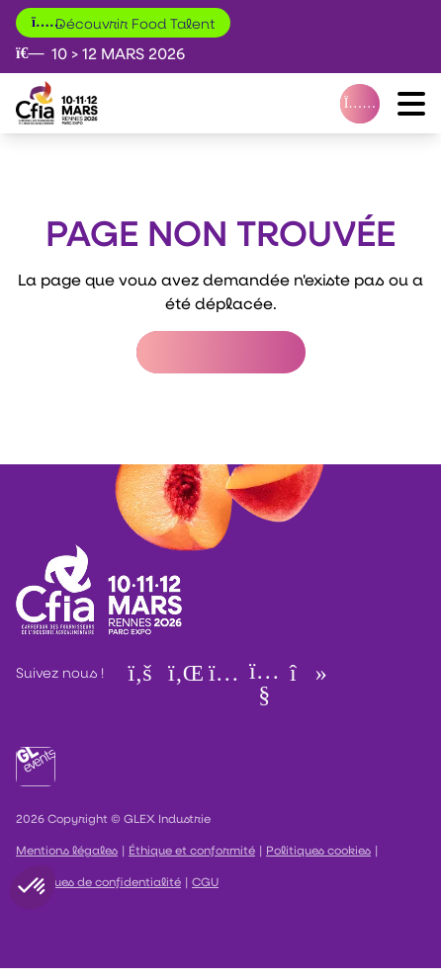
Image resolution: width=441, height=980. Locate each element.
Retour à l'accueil (221, 352)
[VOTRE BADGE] (360, 104)
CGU (205, 881)
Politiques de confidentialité (98, 881)
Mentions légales (67, 850)
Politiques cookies (318, 850)
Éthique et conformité (192, 850)
